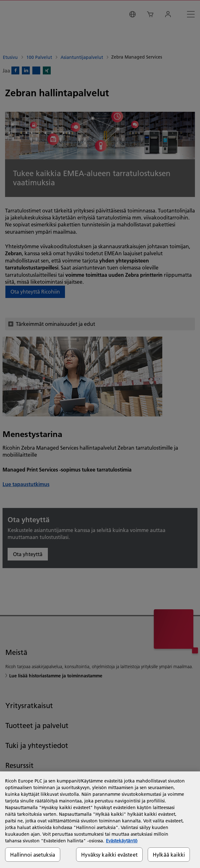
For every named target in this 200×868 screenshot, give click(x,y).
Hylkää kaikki (169, 855)
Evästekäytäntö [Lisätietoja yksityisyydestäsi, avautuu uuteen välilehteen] (122, 841)
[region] (100, 820)
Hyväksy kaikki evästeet (109, 855)
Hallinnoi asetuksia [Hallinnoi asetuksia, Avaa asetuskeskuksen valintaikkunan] (33, 855)
